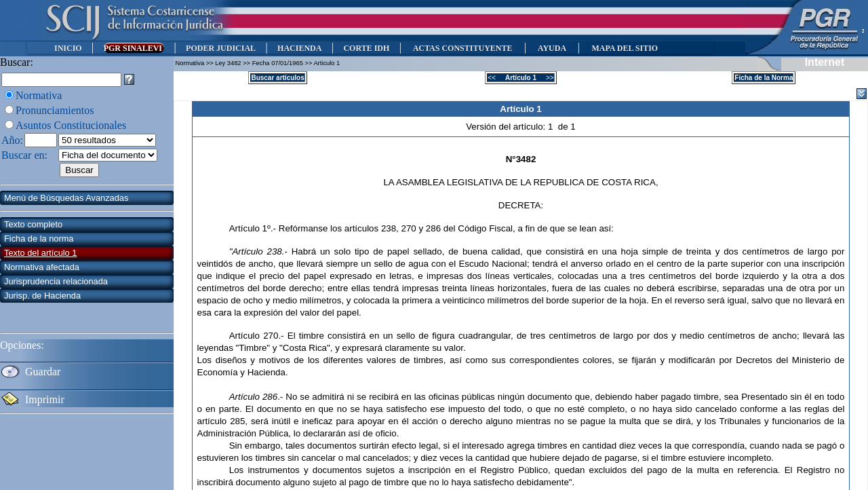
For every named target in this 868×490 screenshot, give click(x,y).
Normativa (39, 95)
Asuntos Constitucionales (71, 125)
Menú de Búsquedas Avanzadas (66, 198)
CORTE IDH (366, 48)
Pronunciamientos (55, 110)
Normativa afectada (42, 267)
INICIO (68, 48)
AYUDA (552, 48)
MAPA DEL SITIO (625, 48)
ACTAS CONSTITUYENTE (462, 48)
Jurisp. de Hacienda (42, 296)
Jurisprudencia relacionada (56, 281)
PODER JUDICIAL (221, 48)
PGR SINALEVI (134, 48)
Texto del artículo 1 (40, 253)
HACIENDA (299, 48)
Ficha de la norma (39, 239)
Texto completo (33, 224)
